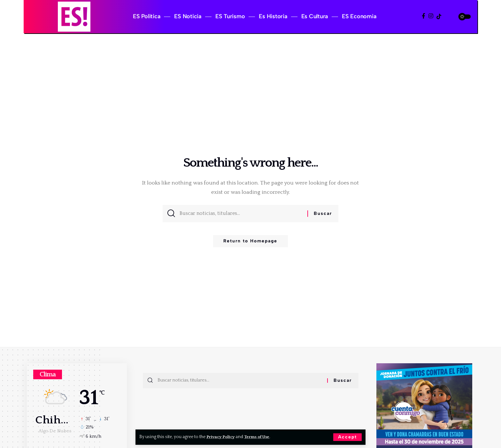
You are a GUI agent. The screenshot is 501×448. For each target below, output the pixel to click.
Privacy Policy (221, 437)
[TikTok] (439, 16)
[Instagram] (431, 16)
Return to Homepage (250, 243)
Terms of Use (259, 437)
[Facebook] (424, 16)
